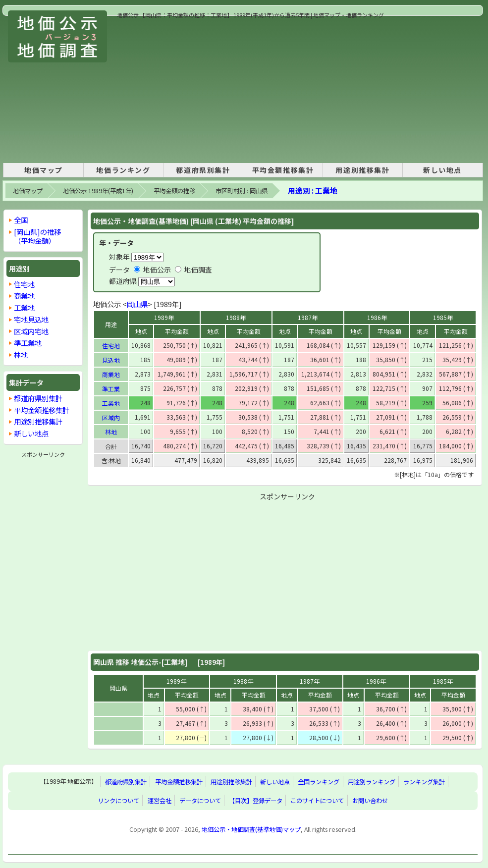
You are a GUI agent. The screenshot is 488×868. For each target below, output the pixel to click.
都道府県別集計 (203, 170)
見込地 (111, 360)
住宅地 (111, 346)
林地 (111, 432)
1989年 (164, 317)
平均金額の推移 (174, 191)
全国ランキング (319, 782)
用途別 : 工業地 (313, 190)
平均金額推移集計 (283, 170)
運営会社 (160, 801)
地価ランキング (123, 170)
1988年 (236, 317)
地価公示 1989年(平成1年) (98, 191)
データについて (200, 801)
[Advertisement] (249, 89)
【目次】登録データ (256, 801)
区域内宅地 (31, 331)
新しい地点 (442, 170)
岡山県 (137, 304)
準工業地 (28, 343)
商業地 (111, 374)
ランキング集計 (424, 782)
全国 (21, 220)
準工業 (111, 389)
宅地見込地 (31, 319)
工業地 (111, 403)
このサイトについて (317, 801)
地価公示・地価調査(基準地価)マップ (251, 829)
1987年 (308, 317)
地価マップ (44, 170)
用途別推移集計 (362, 170)
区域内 (111, 417)
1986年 (377, 317)
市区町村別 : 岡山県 (242, 191)
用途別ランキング (372, 782)
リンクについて (118, 801)
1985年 (443, 317)
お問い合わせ (370, 801)
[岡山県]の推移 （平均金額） (37, 236)
